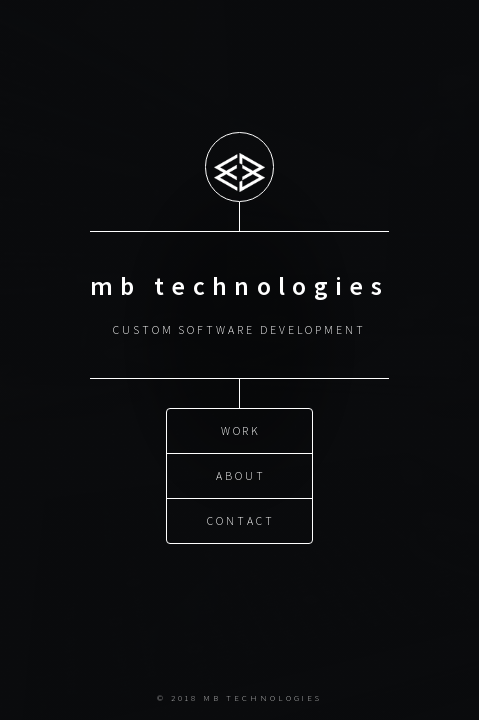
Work (241, 430)
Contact (241, 520)
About (241, 475)
